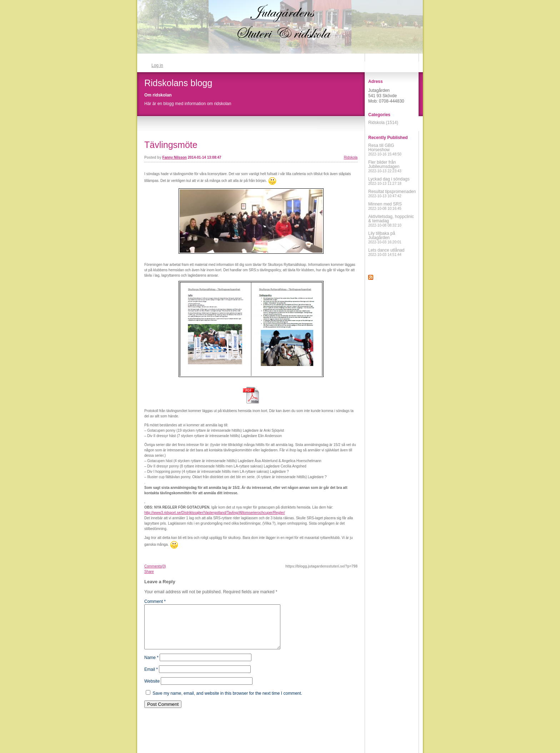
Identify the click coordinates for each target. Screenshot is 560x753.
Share (149, 572)
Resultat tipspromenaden (392, 194)
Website (152, 690)
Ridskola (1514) (383, 123)
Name (151, 666)
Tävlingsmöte (171, 145)
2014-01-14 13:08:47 (205, 157)
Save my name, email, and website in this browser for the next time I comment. (227, 702)
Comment (155, 601)
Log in (157, 65)
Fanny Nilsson (175, 157)
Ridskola (351, 157)
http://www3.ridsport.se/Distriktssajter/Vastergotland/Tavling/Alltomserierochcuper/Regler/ (215, 513)
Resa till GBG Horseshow (385, 150)
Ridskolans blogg (178, 83)
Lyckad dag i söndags (389, 181)
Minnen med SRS (385, 206)
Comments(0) (155, 566)
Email (151, 678)
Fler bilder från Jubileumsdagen (385, 166)
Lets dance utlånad (386, 252)
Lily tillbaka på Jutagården (385, 237)
